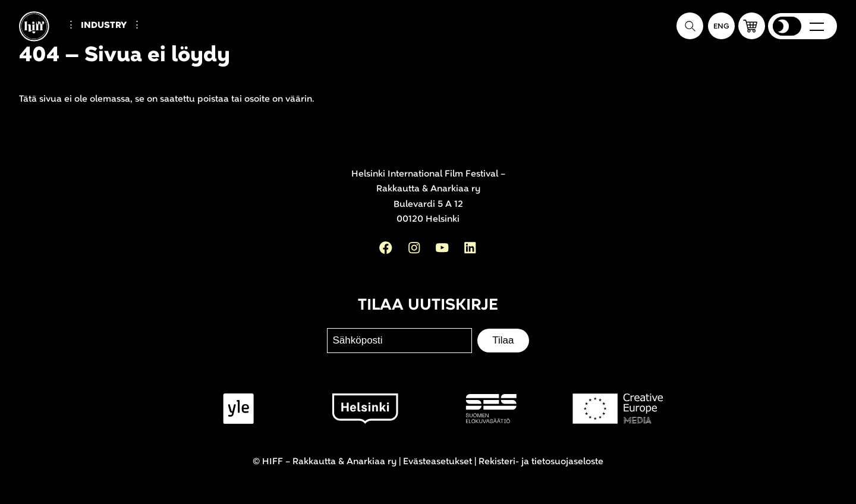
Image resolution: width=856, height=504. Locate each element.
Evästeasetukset (438, 462)
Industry (104, 25)
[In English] (721, 26)
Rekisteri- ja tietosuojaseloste (541, 462)
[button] (752, 26)
